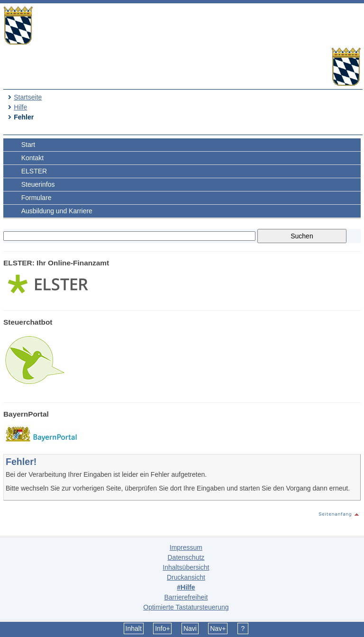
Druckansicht (186, 577)
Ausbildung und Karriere (57, 211)
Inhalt (134, 628)
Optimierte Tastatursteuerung (186, 607)
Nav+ (218, 628)
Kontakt (32, 158)
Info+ (163, 628)
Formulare (36, 198)
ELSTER (34, 171)
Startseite (28, 97)
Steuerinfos (38, 184)
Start (28, 145)
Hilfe (20, 107)
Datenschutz (186, 557)
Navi (190, 628)
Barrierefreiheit (186, 597)
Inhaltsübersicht (186, 567)
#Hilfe (186, 587)
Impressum (186, 547)
